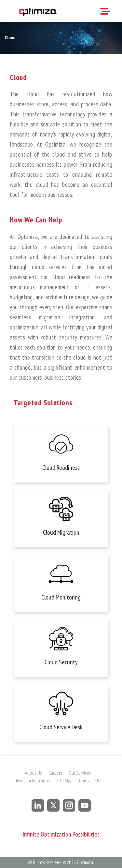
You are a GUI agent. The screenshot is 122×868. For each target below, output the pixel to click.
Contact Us (89, 780)
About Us (33, 773)
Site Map (64, 780)
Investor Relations (33, 780)
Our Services (80, 773)
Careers (55, 773)
